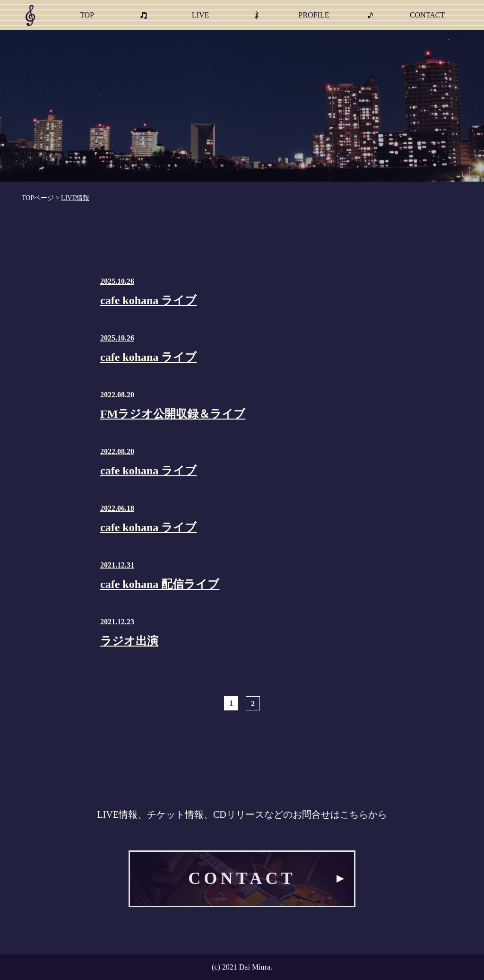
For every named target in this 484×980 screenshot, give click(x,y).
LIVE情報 (75, 198)
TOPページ (38, 198)
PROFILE (314, 15)
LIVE (200, 15)
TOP (87, 15)
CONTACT (427, 15)
